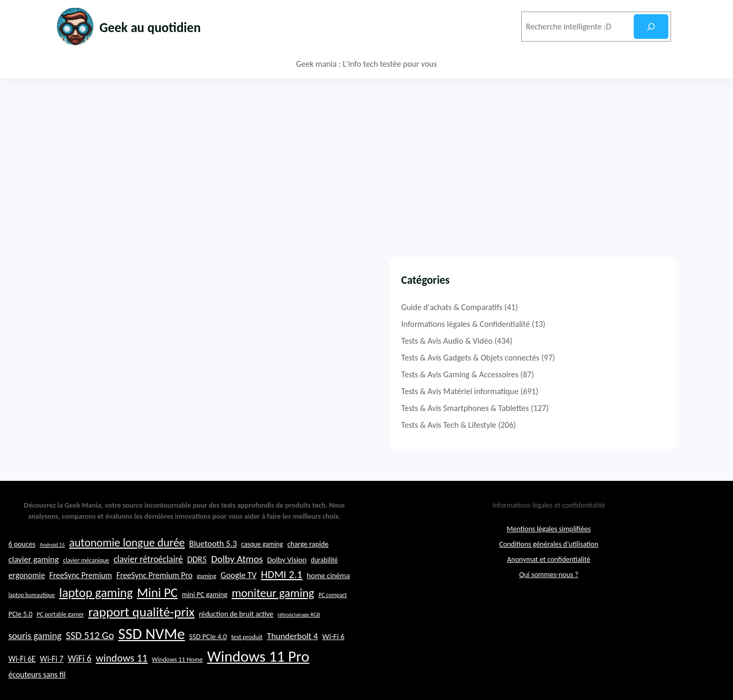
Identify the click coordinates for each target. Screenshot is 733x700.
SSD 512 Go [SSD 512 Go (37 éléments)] (90, 665)
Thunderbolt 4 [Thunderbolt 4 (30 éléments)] (292, 666)
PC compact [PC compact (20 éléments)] (333, 625)
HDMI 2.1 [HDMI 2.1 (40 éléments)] (281, 605)
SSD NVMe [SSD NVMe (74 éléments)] (152, 664)
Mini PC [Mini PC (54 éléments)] (157, 623)
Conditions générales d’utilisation (549, 574)
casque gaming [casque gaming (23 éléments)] (262, 574)
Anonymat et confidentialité (549, 589)
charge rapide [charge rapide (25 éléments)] (308, 574)
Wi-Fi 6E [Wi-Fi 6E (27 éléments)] (22, 689)
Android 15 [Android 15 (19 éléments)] (53, 575)
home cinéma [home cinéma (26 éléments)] (328, 606)
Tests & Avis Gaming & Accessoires (566, 374)
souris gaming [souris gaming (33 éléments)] (35, 666)
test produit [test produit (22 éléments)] (247, 667)
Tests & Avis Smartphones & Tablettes (571, 408)
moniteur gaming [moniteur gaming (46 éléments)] (273, 624)
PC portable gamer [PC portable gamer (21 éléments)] (60, 645)
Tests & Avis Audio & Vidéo (553, 341)
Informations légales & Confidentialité (571, 324)
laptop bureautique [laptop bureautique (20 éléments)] (32, 625)
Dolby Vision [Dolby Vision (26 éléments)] (287, 590)
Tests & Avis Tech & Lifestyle (555, 425)
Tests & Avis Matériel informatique (566, 391)
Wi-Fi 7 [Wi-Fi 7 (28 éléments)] (52, 689)
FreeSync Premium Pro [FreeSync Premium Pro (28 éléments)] (154, 606)
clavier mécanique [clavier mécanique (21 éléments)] (86, 590)
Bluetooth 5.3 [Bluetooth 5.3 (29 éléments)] (213, 573)
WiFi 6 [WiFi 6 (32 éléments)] (80, 689)
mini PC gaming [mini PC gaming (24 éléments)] (205, 625)
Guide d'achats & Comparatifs (558, 307)
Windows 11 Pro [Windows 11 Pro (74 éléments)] (258, 687)
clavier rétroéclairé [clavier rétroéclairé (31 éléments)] (148, 589)
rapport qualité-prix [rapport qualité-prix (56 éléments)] (141, 642)
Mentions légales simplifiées (549, 559)
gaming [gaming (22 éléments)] (206, 606)
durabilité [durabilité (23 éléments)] (324, 590)
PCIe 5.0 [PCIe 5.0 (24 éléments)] (20, 645)
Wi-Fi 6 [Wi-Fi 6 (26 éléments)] (333, 666)
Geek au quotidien (165, 26)
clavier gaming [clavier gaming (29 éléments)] (34, 589)
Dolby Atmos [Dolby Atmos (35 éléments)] (237, 589)
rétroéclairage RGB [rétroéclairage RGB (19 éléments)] (299, 645)
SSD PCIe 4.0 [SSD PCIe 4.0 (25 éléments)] (208, 666)
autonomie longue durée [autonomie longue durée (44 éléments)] (127, 573)
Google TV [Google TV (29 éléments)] (239, 605)
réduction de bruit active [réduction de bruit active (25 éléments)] (236, 644)
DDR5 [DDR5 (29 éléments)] (197, 589)
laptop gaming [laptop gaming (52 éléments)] (96, 623)
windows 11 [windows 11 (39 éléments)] (122, 688)
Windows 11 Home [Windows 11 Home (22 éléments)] (177, 690)
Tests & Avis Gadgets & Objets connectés (576, 358)
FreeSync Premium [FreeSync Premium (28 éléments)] (81, 606)
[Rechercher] (651, 27)
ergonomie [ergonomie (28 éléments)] (27, 606)
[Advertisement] (367, 157)
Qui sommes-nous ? (549, 605)
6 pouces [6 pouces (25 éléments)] (22, 574)
